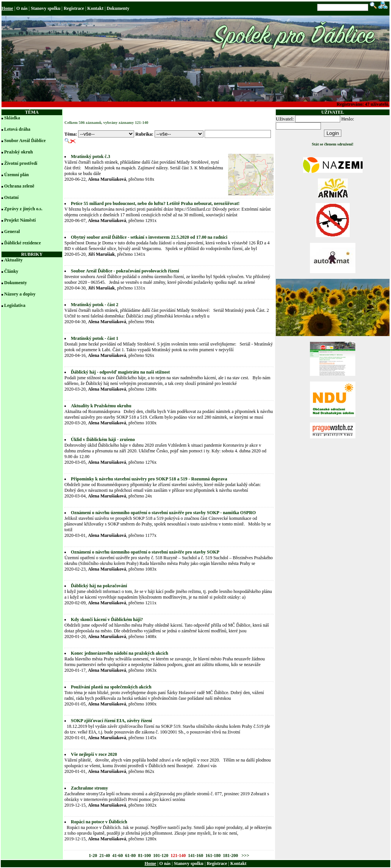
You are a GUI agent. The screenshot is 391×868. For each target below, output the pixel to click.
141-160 (195, 855)
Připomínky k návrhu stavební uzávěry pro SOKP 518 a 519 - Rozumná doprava (149, 479)
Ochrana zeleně (19, 186)
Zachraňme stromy (89, 788)
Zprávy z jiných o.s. (23, 209)
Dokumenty (118, 8)
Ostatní (11, 197)
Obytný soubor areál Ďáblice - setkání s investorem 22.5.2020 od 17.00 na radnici (149, 237)
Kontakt (95, 8)
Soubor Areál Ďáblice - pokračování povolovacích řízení (125, 271)
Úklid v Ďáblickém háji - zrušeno (103, 439)
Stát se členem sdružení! (333, 144)
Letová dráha (17, 129)
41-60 (117, 855)
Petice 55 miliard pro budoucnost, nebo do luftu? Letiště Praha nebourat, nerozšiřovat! (155, 203)
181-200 (230, 855)
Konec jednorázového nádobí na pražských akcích (120, 653)
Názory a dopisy (20, 294)
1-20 (93, 855)
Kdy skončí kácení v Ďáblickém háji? (107, 619)
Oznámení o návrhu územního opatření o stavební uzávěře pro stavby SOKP (145, 552)
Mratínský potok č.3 (91, 156)
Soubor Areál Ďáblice (25, 141)
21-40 (105, 855)
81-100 (144, 855)
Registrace (74, 8)
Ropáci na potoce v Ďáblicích (99, 822)
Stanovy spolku (45, 8)
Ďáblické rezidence (23, 243)
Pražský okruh (19, 152)
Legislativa (15, 305)
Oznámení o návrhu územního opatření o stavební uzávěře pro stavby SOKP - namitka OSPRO (163, 513)
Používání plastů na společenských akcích (111, 687)
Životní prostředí (21, 163)
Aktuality (13, 260)
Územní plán (16, 175)
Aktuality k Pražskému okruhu (101, 406)
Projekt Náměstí (20, 220)
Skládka (12, 118)
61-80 (130, 855)
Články (11, 271)
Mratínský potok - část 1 (95, 338)
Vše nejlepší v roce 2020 (94, 754)
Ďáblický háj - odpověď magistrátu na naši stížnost (120, 372)
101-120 (161, 855)
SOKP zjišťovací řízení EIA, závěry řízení (111, 721)
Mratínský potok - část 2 (95, 305)
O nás (22, 8)
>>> (245, 855)
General (12, 231)
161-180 (213, 855)
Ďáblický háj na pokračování (99, 586)
